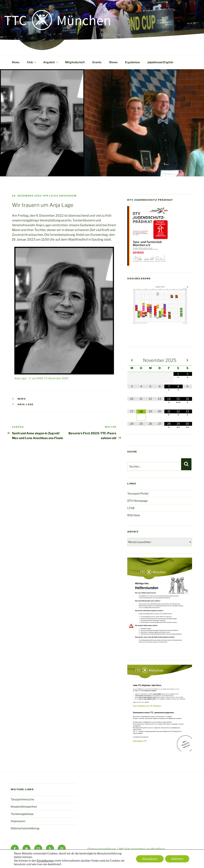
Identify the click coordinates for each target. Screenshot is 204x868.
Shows (113, 62)
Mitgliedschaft (75, 62)
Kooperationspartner (24, 806)
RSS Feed (133, 515)
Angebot (51, 62)
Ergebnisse (132, 62)
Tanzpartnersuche (22, 799)
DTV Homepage (137, 501)
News (16, 62)
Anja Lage (26, 404)
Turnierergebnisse (22, 814)
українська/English (160, 62)
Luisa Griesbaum (63, 196)
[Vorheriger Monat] (132, 360)
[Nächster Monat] (187, 360)
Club (32, 62)
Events (97, 62)
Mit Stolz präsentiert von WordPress (142, 849)
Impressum (18, 821)
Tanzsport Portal (138, 493)
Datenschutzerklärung (25, 828)
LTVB (131, 508)
